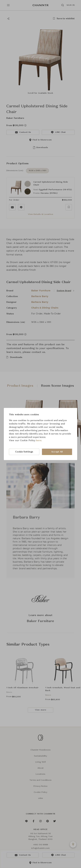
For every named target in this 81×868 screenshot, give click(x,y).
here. (39, 441)
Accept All (57, 452)
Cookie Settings (24, 452)
